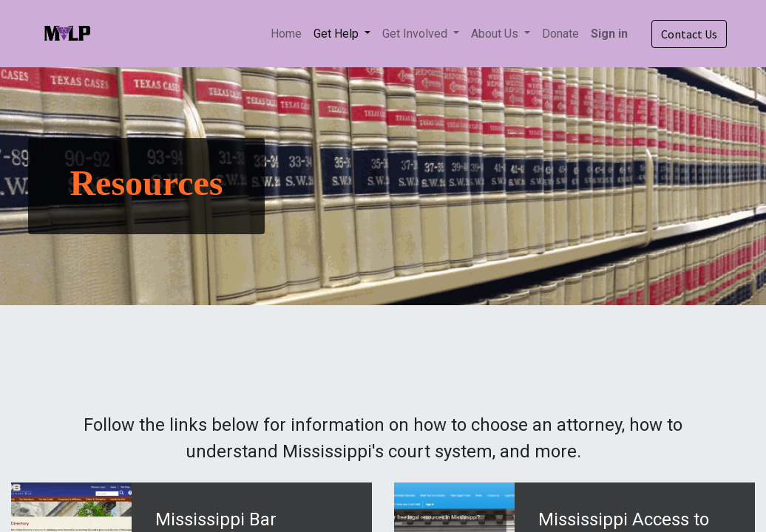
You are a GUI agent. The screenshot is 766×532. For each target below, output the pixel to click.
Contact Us (689, 34)
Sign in (609, 34)
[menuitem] (286, 34)
